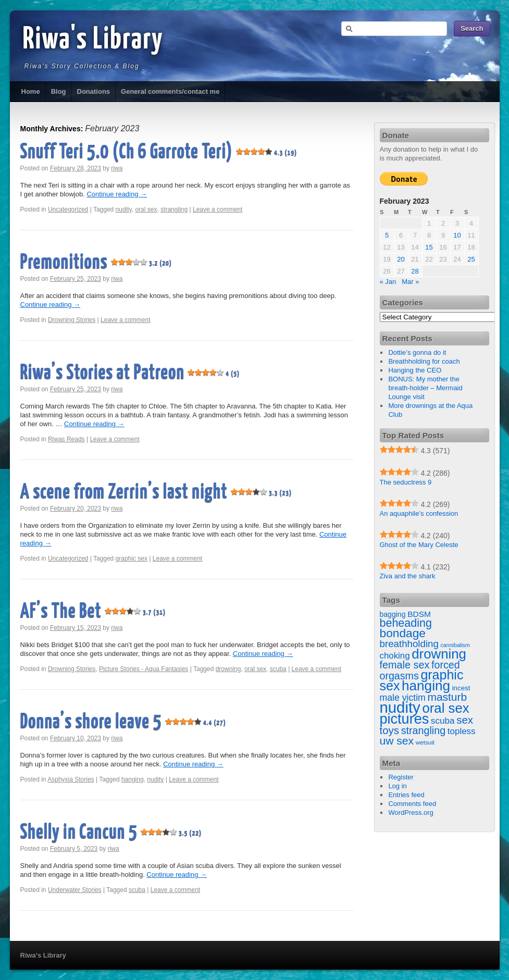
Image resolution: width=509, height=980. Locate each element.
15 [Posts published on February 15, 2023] (429, 247)
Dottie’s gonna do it (417, 352)
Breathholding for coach (424, 361)
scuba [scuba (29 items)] (443, 721)
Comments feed (412, 804)
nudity (124, 209)
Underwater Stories (75, 890)
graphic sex (132, 559)
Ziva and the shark (408, 576)
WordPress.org (411, 812)
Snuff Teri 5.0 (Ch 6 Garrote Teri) (159, 152)
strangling (174, 209)
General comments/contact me (170, 91)
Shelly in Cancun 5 (111, 833)
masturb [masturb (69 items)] (447, 697)
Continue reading (117, 194)
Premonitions (96, 263)
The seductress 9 (406, 482)
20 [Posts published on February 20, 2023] (401, 259)
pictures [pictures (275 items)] (405, 719)
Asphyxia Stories (71, 779)
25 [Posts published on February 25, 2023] (471, 259)
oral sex (146, 209)
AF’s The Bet (93, 612)
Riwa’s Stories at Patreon (130, 373)
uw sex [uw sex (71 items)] (397, 741)
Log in (397, 786)
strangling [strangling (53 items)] (424, 730)
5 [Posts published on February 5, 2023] (387, 235)
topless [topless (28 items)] (462, 731)
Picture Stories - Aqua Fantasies (144, 669)
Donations (94, 91)
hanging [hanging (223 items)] (426, 686)
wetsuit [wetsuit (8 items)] (425, 742)
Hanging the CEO (415, 370)
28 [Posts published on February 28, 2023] (415, 271)
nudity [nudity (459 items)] (400, 707)
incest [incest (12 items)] (461, 688)
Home (31, 91)
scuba (278, 669)
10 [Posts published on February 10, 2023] (457, 235)
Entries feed (406, 795)
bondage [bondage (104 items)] (403, 633)
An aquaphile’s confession (419, 513)
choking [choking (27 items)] (395, 656)
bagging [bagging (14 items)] (393, 614)
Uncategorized (68, 209)
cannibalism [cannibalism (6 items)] (455, 645)
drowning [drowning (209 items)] (439, 654)
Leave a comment (218, 209)
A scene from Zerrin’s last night (156, 493)
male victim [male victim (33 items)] (403, 698)
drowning (228, 669)
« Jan (388, 282)
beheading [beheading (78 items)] (406, 623)
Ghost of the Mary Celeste (419, 545)
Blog (59, 91)
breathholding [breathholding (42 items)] (409, 644)
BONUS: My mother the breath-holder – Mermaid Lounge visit (425, 388)
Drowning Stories (72, 320)
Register (401, 777)
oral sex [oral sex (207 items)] (445, 708)
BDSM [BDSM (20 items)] (419, 614)
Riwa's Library (93, 40)
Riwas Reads (66, 439)
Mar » (410, 282)
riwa (117, 168)
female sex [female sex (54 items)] (405, 665)
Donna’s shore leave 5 (123, 722)
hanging (133, 779)
